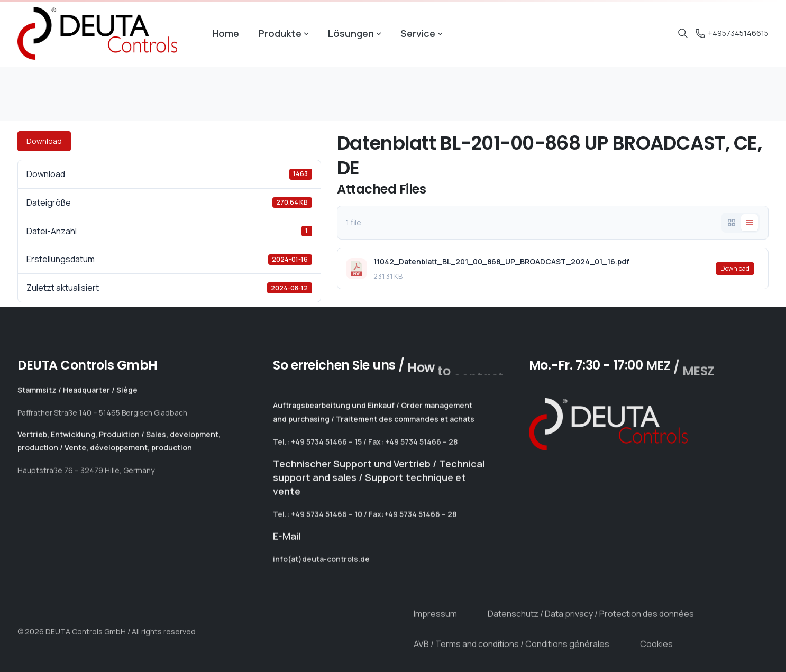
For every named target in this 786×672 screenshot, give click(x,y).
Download (44, 141)
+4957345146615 (732, 33)
